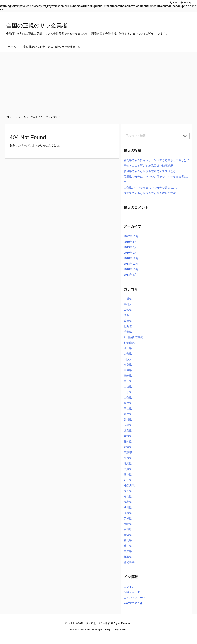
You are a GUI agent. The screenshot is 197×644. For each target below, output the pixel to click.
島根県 (128, 420)
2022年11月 (131, 236)
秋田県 (128, 507)
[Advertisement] (98, 82)
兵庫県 (128, 321)
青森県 (128, 535)
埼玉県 (128, 348)
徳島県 (128, 431)
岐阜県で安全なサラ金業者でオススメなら (150, 171)
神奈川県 (129, 485)
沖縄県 (128, 463)
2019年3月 (130, 247)
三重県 (128, 299)
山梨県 (128, 398)
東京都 (128, 452)
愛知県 (128, 441)
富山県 (128, 381)
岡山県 (128, 409)
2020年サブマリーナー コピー (84, 637)
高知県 (128, 551)
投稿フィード (132, 592)
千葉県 (128, 332)
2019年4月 (130, 242)
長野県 (128, 529)
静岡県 (128, 540)
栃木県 (128, 458)
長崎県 (128, 524)
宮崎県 (128, 376)
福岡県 (128, 496)
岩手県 (128, 414)
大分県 (128, 354)
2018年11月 (131, 264)
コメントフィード (135, 598)
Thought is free (118, 629)
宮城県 (128, 370)
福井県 (128, 491)
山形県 (128, 392)
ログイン (129, 587)
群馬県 (128, 513)
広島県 (128, 425)
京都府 (128, 304)
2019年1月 (130, 253)
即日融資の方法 (133, 337)
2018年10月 (131, 269)
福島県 (128, 502)
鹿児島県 (129, 562)
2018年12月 (131, 258)
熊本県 (128, 474)
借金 (126, 315)
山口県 (128, 387)
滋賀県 (128, 469)
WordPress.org (133, 603)
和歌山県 (129, 343)
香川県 (128, 546)
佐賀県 (128, 310)
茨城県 (128, 518)
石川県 (128, 480)
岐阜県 (128, 403)
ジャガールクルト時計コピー (116, 637)
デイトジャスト (140, 637)
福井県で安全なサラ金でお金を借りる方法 (150, 193)
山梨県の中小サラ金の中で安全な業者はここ (151, 188)
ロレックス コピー (58, 637)
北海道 (128, 326)
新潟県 (128, 447)
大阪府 (128, 359)
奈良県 (128, 365)
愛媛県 (128, 436)
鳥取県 (128, 557)
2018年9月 (130, 275)
